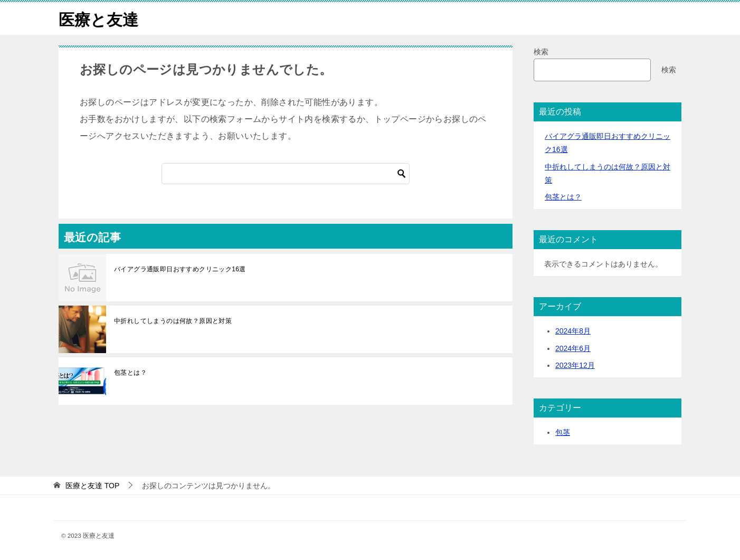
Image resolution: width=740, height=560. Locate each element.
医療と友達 (98, 18)
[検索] (286, 173)
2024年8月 (573, 331)
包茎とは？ (130, 372)
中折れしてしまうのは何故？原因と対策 (173, 320)
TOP (92, 485)
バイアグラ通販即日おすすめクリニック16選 (180, 269)
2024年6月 (573, 348)
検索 (541, 51)
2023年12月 (575, 365)
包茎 (563, 432)
